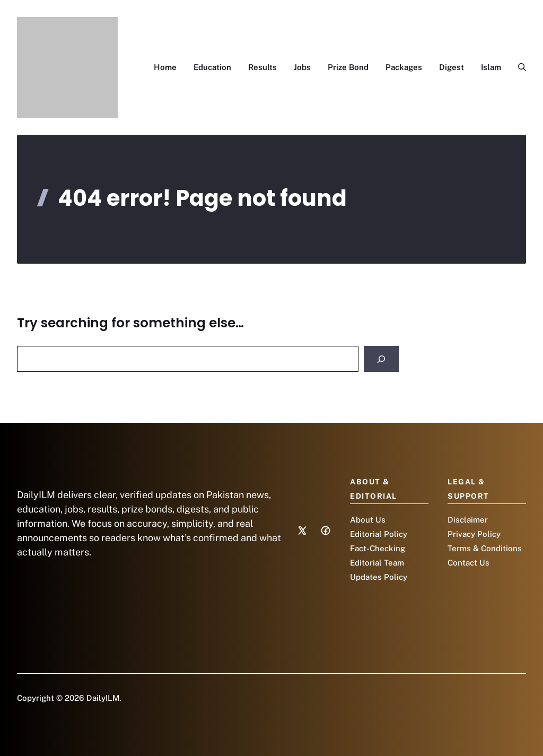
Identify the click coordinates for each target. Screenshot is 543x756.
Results (262, 67)
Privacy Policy (474, 534)
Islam (491, 67)
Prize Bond (348, 67)
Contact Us (468, 563)
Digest (452, 67)
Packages (404, 67)
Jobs (302, 67)
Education (212, 67)
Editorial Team (377, 563)
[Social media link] (302, 531)
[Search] (381, 359)
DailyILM (103, 698)
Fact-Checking (378, 548)
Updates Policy (379, 577)
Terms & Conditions (485, 548)
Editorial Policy (379, 534)
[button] (518, 67)
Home (165, 67)
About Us (368, 520)
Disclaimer (468, 520)
